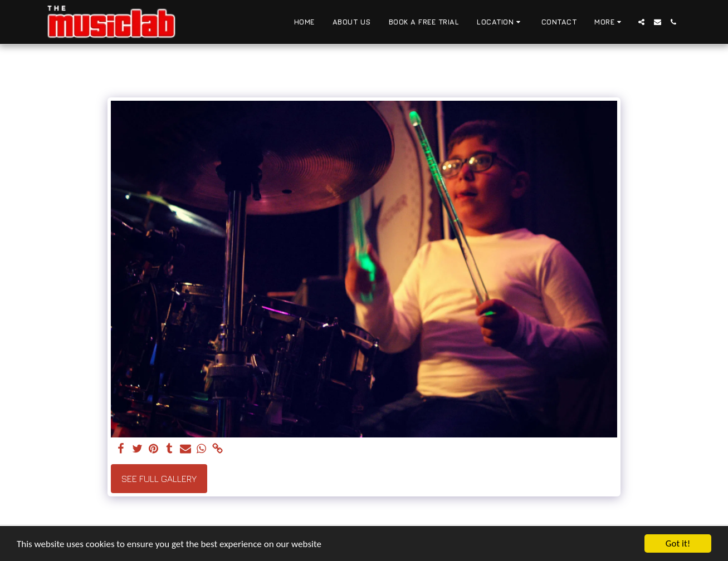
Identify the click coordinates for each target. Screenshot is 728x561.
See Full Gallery (159, 479)
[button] (500, 22)
